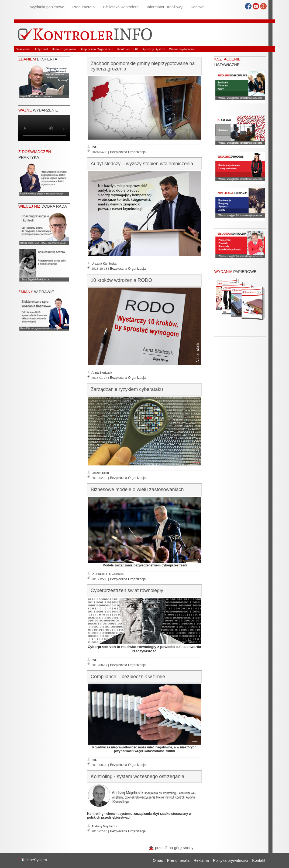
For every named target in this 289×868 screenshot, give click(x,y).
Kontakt (197, 7)
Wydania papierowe (47, 7)
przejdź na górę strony (171, 848)
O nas (158, 860)
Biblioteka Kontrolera (121, 7)
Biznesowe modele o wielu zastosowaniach (137, 489)
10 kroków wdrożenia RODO (121, 280)
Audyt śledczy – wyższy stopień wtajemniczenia (142, 164)
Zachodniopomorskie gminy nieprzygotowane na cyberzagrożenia (143, 66)
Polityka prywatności (230, 860)
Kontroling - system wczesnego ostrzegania (137, 776)
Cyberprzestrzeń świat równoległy (127, 590)
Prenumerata (83, 7)
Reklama (201, 860)
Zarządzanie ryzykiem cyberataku (127, 389)
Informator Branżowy (165, 7)
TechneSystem (32, 860)
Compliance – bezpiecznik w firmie (128, 677)
